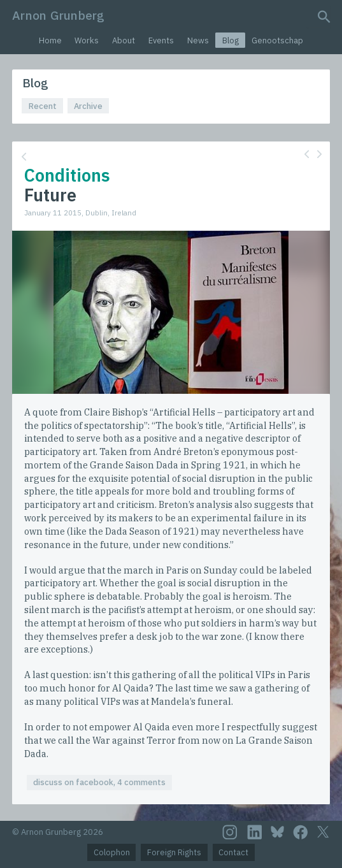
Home (50, 40)
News (198, 40)
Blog (231, 40)
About (124, 40)
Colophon (112, 852)
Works (87, 40)
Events (161, 40)
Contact (233, 852)
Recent (43, 106)
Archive (88, 106)
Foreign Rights (174, 852)
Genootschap (277, 40)
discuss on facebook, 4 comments (99, 782)
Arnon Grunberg (58, 15)
